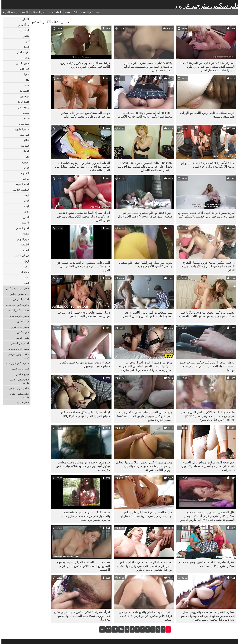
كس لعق (23, 135)
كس (26, 41)
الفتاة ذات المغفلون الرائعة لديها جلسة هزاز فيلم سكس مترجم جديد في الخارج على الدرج (81, 266)
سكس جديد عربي (19, 327)
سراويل (24, 179)
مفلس (25, 36)
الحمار (25, 47)
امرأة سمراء (22, 25)
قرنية (25, 195)
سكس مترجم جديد (18, 316)
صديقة (25, 234)
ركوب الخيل (22, 52)
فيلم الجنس (22, 321)
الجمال (24, 151)
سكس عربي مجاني (18, 388)
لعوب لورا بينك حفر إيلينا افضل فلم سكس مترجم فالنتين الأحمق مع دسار (144, 264)
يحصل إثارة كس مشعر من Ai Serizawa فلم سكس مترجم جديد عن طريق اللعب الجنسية (205, 314)
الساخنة (24, 146)
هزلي (25, 58)
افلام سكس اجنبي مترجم (18, 395)
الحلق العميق (21, 228)
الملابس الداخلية (19, 190)
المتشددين (23, 30)
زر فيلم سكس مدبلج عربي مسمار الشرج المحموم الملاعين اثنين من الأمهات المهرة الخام (207, 266)
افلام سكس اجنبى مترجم (18, 381)
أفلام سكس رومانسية (16, 305)
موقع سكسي (21, 374)
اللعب (25, 201)
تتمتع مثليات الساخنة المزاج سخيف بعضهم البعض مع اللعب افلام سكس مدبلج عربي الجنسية (82, 566)
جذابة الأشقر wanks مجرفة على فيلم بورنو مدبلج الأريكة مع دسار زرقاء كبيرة (206, 165)
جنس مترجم (21, 338)
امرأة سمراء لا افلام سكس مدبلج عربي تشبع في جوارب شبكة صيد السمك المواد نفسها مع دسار (80, 616)
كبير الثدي (23, 69)
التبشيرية (23, 91)
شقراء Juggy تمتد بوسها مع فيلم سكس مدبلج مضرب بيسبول (84, 364)
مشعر (25, 277)
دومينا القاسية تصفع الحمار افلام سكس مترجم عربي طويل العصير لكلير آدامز (84, 115)
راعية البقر (22, 107)
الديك (25, 283)
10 (120, 629)
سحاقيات (23, 272)
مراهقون (23, 96)
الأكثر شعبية (70, 12)
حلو (26, 157)
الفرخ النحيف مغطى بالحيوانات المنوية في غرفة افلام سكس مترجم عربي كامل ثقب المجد (144, 616)
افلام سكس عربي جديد (16, 363)
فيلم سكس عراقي (18, 294)
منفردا (25, 266)
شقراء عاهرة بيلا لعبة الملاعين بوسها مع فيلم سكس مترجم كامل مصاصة (205, 564)
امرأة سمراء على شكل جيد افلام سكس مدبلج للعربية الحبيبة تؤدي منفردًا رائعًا (83, 414)
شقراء (25, 74)
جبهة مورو (23, 124)
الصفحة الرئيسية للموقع (14, 12)
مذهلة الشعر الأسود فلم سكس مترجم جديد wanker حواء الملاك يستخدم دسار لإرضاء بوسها (206, 366)
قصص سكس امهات (17, 310)
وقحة (25, 212)
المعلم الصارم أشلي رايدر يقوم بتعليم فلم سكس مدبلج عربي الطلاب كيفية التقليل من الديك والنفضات (81, 166)
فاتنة (26, 85)
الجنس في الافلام (19, 343)
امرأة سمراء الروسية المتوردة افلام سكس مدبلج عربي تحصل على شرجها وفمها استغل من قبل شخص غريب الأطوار (143, 566)
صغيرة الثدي (21, 63)
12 (107, 629)
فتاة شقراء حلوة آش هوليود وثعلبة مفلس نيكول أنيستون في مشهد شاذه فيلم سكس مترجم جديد (81, 466)
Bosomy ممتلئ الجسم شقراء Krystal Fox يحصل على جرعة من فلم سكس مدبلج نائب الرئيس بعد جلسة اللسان (143, 166)
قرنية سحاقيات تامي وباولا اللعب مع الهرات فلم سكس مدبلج (206, 115)
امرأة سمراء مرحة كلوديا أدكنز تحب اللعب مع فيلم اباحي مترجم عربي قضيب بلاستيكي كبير (205, 215)
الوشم (25, 250)
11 (113, 629)
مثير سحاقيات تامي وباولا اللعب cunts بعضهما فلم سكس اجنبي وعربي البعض (146, 314)
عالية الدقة (22, 102)
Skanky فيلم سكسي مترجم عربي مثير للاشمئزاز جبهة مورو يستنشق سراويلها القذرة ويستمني (146, 67)
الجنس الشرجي (20, 299)
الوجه (25, 206)
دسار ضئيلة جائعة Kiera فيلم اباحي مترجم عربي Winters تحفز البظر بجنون (82, 314)
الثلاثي (25, 168)
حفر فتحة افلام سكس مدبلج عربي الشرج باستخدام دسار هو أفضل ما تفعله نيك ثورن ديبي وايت (206, 466)
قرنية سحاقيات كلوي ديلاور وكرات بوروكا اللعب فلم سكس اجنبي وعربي (83, 65)
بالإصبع (24, 223)
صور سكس (22, 332)
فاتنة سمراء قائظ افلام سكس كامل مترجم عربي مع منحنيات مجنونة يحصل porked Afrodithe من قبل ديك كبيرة (206, 416)
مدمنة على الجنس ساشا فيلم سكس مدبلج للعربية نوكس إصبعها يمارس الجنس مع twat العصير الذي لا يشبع (143, 416)
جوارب (24, 162)
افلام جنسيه (22, 402)
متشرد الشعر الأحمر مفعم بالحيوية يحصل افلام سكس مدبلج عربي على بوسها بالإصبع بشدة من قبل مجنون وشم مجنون (206, 616)
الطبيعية (24, 244)
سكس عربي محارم (18, 349)
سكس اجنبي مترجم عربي (17, 356)
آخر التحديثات (37, 12)
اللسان (24, 19)
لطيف (25, 113)
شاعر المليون (21, 129)
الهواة (25, 261)
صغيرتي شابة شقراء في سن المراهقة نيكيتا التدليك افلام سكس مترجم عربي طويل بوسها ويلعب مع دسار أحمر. (206, 67)
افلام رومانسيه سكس (16, 288)
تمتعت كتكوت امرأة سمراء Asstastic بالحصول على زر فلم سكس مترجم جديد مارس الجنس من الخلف (83, 516)
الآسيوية (24, 173)
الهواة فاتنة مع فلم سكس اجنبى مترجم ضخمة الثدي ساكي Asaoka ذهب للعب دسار (143, 215)
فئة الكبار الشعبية (89, 12)
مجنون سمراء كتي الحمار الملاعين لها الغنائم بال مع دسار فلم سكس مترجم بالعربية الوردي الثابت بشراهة (143, 466)
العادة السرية (21, 184)
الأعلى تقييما (54, 12)
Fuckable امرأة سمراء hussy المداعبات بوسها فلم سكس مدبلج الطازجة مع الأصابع (144, 115)
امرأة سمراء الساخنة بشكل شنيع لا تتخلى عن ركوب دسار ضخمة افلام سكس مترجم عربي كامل (82, 216)
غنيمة (25, 118)
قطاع (25, 140)
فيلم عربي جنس (19, 369)
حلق (26, 80)
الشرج (25, 217)
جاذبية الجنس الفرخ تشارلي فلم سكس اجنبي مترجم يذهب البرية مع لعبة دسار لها (144, 514)
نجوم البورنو (22, 239)
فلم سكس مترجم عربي (206, 5)
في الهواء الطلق (20, 255)
